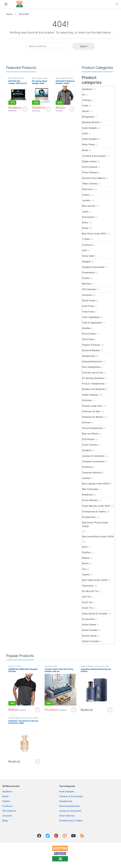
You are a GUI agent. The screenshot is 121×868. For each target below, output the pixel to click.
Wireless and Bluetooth (94, 389)
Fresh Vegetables (91, 317)
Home (9, 14)
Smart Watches (90, 500)
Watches (86, 284)
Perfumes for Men (91, 411)
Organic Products (91, 345)
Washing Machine (91, 122)
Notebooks (88, 495)
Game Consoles (90, 630)
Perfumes (87, 400)
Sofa (84, 250)
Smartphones (89, 517)
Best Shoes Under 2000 (94, 233)
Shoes (85, 228)
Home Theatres (90, 445)
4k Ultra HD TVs (90, 591)
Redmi (85, 563)
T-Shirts (86, 239)
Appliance (87, 89)
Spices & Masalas (91, 350)
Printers (86, 278)
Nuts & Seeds (89, 334)
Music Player (88, 144)
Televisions (88, 586)
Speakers (87, 450)
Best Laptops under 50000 (96, 484)
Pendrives (87, 467)
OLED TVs (87, 602)
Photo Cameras (90, 172)
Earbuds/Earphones (92, 361)
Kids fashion (88, 217)
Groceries (87, 295)
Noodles (86, 328)
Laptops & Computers (93, 456)
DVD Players (88, 439)
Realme (86, 558)
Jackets (86, 200)
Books (85, 150)
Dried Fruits (88, 306)
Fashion (70, 78)
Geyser (86, 111)
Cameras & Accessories (94, 156)
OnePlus (86, 552)
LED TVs (86, 597)
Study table (88, 256)
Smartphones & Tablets (94, 511)
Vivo (84, 569)
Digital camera (89, 161)
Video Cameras (90, 183)
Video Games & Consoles (95, 613)
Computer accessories (93, 461)
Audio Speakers (90, 139)
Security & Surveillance (94, 178)
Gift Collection (89, 289)
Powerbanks (88, 272)
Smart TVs (87, 608)
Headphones (89, 356)
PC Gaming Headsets (93, 378)
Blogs (5, 820)
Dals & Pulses (89, 300)
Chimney (86, 100)
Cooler (85, 106)
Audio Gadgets (90, 128)
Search (117, 4)
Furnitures (87, 245)
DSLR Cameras (90, 167)
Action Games (89, 624)
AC (84, 95)
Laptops (86, 478)
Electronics (88, 189)
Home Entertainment (92, 428)
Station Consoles (91, 641)
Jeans (85, 211)
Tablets (86, 575)
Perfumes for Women (93, 417)
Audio (85, 133)
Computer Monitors (92, 473)
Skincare (86, 422)
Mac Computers (90, 489)
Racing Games (89, 636)
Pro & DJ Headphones (93, 384)
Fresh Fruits (88, 312)
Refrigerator (88, 117)
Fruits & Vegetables (92, 323)
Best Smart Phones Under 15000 (95, 524)
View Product (25, 109)
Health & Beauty (90, 395)
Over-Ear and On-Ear (93, 373)
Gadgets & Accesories (93, 267)
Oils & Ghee (88, 339)
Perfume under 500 (92, 406)
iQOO (85, 547)
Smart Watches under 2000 (96, 506)
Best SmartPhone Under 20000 (98, 536)
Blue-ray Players (90, 434)
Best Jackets (61, 78)
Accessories (88, 619)
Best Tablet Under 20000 (95, 580)
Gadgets (86, 261)
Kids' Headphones (91, 367)
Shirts (85, 222)
